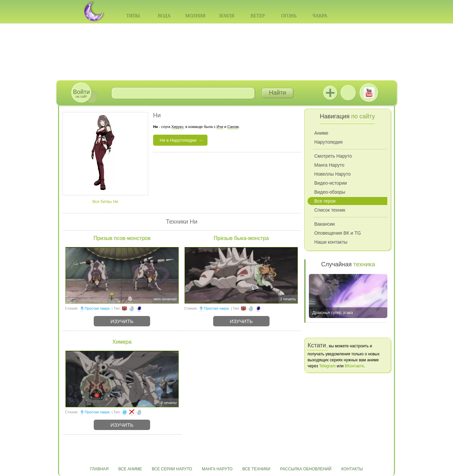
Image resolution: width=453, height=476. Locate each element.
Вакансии (325, 224)
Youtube (369, 93)
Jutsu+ (330, 93)
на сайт (81, 93)
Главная (99, 469)
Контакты (352, 469)
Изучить (122, 321)
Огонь (289, 16)
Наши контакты (331, 242)
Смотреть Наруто (333, 156)
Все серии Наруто (172, 469)
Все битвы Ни (105, 202)
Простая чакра (97, 308)
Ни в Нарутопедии (178, 140)
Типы (133, 16)
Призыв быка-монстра (241, 238)
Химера (122, 342)
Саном (233, 127)
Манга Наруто (329, 165)
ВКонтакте (348, 93)
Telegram (327, 366)
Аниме (321, 133)
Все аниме (130, 469)
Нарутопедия (328, 142)
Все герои (325, 201)
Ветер (258, 16)
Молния (195, 16)
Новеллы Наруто (332, 174)
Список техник (330, 210)
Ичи (220, 127)
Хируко (177, 127)
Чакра (320, 16)
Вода (164, 16)
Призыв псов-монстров (122, 238)
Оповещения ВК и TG (338, 233)
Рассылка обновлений (306, 469)
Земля (227, 16)
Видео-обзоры (330, 192)
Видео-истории (331, 183)
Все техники (256, 469)
